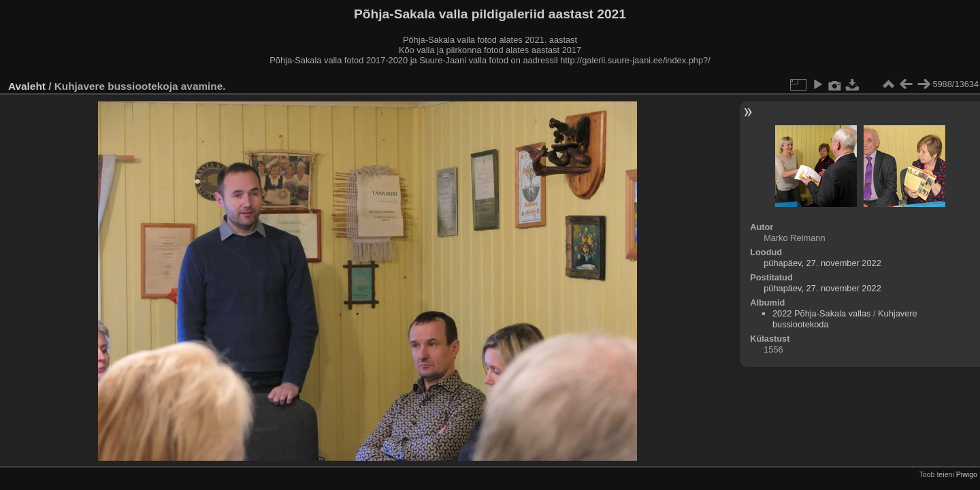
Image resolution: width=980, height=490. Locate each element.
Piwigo (967, 474)
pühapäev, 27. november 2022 (822, 263)
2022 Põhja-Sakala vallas (821, 313)
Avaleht (27, 86)
